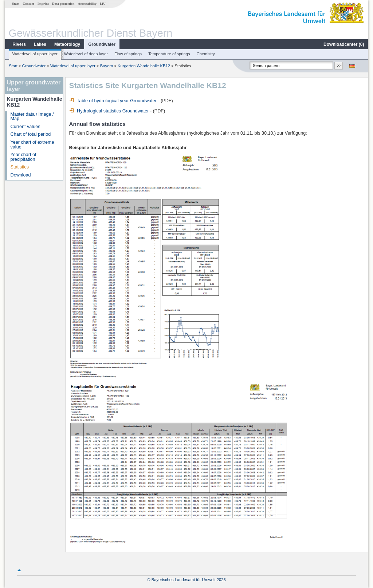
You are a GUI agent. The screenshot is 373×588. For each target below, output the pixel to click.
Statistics (20, 167)
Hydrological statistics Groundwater (109, 111)
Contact (28, 4)
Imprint (43, 4)
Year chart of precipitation (23, 157)
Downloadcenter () (344, 44)
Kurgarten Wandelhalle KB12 (144, 66)
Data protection (63, 4)
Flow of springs (128, 54)
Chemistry (206, 54)
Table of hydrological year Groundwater (113, 101)
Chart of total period (31, 134)
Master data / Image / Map (32, 117)
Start (16, 4)
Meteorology (67, 44)
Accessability (87, 4)
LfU (103, 4)
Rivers (19, 44)
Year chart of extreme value (32, 145)
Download (21, 175)
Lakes (40, 44)
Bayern (107, 66)
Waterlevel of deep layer (86, 54)
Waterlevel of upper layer (35, 54)
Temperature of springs (169, 54)
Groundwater (102, 44)
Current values (25, 127)
